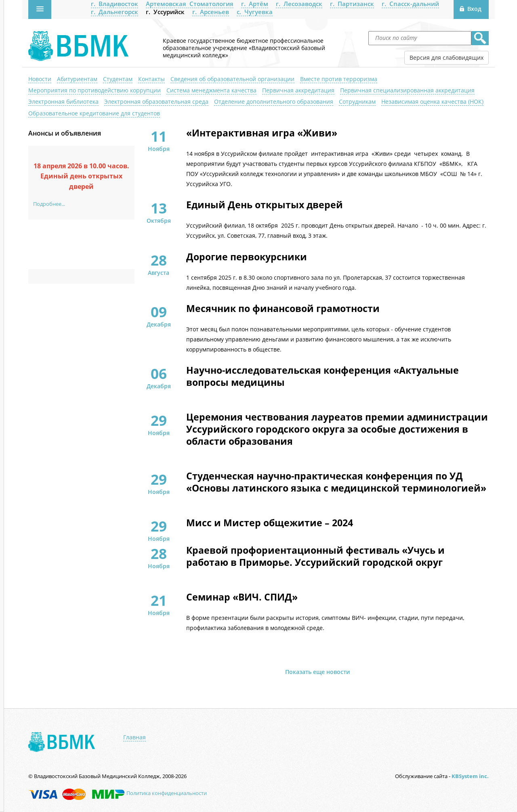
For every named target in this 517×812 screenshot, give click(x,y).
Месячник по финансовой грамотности (283, 309)
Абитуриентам (77, 79)
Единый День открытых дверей (265, 205)
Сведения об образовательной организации (232, 79)
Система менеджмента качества (211, 90)
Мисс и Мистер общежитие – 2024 (270, 523)
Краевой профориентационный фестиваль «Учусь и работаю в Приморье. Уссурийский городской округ (315, 557)
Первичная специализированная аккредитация (407, 90)
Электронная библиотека (63, 101)
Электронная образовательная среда (156, 101)
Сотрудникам (357, 101)
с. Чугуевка (255, 12)
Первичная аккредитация (298, 90)
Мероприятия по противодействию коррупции (95, 90)
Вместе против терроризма (339, 79)
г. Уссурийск (165, 12)
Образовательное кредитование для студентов (94, 113)
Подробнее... (49, 204)
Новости (40, 79)
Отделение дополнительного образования (274, 101)
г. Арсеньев (211, 12)
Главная (135, 737)
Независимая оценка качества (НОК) (432, 101)
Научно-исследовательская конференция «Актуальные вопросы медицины (323, 377)
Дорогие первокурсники (247, 257)
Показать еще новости (317, 672)
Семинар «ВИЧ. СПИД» (242, 597)
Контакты (151, 79)
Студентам (118, 79)
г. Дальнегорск (115, 12)
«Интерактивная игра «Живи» (262, 133)
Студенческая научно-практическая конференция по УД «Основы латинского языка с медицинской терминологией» (336, 482)
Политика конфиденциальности (167, 793)
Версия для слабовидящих (447, 58)
